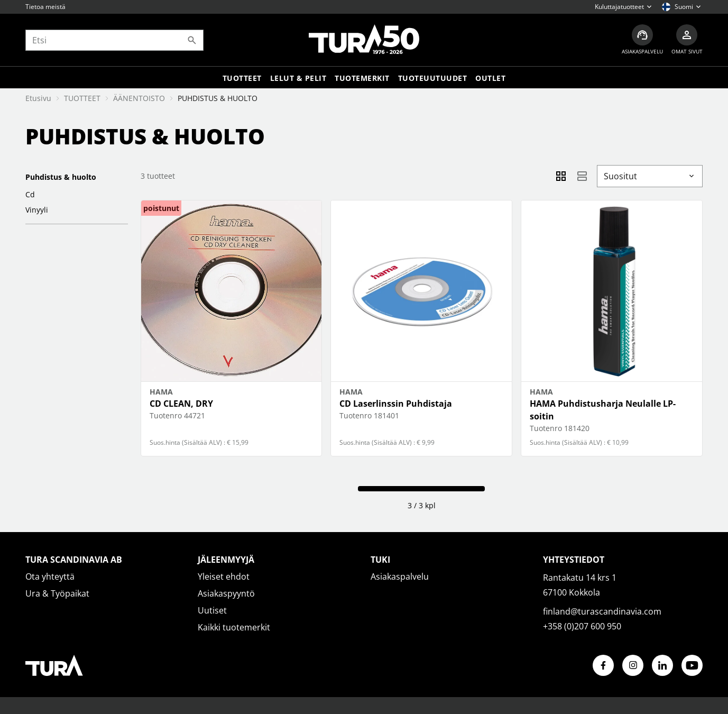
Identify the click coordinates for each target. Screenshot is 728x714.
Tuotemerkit (362, 78)
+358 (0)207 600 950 (582, 626)
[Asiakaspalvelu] (642, 40)
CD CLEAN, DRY (181, 404)
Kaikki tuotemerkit (234, 627)
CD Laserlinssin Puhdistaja (396, 404)
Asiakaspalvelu (400, 576)
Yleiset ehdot (224, 576)
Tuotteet (242, 78)
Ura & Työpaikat (57, 593)
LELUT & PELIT (298, 78)
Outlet (490, 78)
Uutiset (212, 610)
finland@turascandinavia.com (602, 611)
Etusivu (38, 98)
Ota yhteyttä (50, 576)
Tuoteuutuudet (433, 78)
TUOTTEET (82, 98)
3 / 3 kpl (422, 505)
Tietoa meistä (45, 7)
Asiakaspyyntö (226, 593)
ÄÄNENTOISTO (139, 98)
